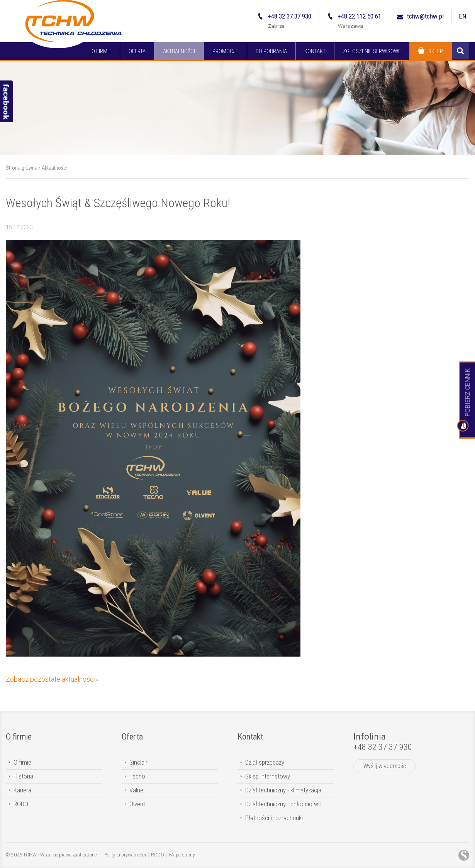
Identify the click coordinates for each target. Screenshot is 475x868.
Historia (23, 776)
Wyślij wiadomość (385, 766)
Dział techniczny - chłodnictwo (283, 804)
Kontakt (250, 737)
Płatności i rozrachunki (274, 818)
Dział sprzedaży (265, 762)
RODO (21, 804)
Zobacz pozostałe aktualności (51, 679)
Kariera (22, 790)
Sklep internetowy (268, 776)
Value (136, 790)
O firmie (19, 737)
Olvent (137, 804)
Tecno (137, 776)
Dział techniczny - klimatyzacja (283, 790)
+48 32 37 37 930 (383, 747)
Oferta (132, 737)
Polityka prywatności (125, 855)
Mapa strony (182, 855)
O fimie (22, 762)
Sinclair (138, 762)
